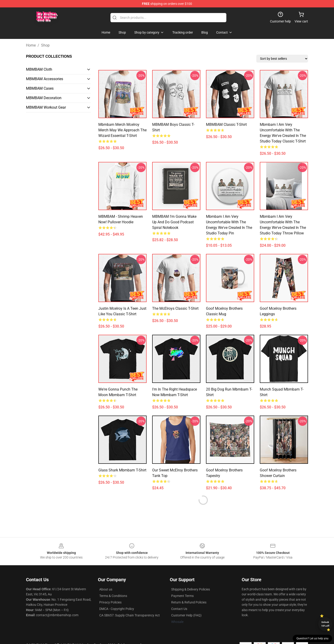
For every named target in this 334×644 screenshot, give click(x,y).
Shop (45, 45)
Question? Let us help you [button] (312, 638)
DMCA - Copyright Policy (117, 609)
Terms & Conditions (113, 596)
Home (31, 45)
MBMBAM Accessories (45, 79)
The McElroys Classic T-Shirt (175, 308)
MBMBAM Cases (40, 88)
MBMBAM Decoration (44, 98)
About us (106, 589)
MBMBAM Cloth (39, 69)
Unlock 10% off (325, 624)
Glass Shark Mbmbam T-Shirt (122, 470)
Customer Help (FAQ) (186, 615)
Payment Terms (182, 596)
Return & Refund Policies (189, 602)
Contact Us (179, 609)
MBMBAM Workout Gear (46, 107)
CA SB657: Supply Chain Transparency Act (130, 615)
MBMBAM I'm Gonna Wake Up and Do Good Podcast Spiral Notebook (174, 222)
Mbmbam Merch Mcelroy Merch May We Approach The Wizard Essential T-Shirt (122, 130)
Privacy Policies (110, 602)
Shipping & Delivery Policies (191, 589)
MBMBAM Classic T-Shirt (226, 125)
